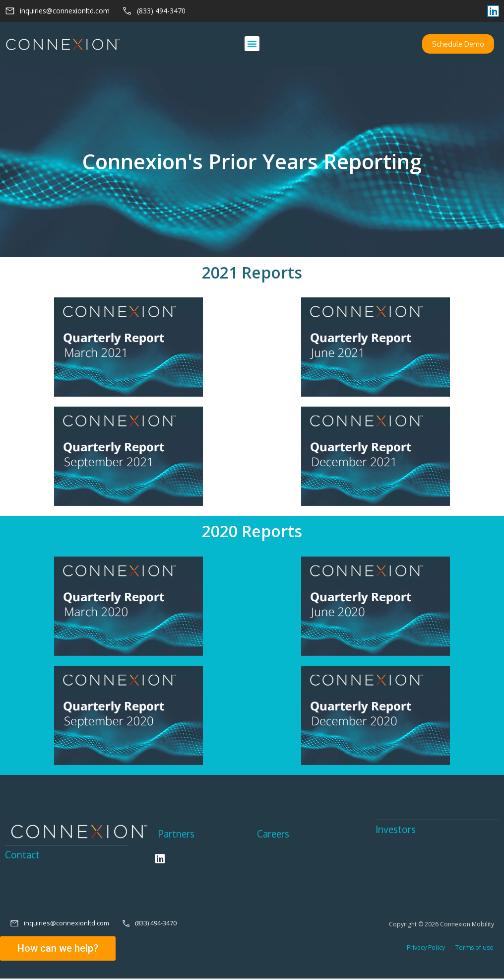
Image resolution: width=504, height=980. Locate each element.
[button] (252, 44)
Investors (397, 830)
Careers (274, 835)
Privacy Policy (426, 949)
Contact (23, 856)
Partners (177, 835)
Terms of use (471, 949)
